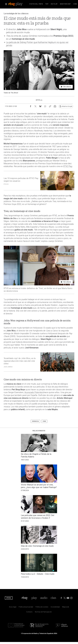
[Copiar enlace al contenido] (50, 106)
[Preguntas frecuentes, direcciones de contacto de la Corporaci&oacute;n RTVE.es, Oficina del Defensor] (29, 612)
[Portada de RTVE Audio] (44, 598)
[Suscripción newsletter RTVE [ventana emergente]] (55, 106)
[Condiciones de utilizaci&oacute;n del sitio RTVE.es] (13, 607)
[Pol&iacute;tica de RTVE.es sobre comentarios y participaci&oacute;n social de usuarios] (43, 612)
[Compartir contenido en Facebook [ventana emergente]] (31, 106)
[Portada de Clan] (53, 598)
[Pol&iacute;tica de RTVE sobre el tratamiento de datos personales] (26, 607)
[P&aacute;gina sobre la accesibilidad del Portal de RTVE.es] (55, 607)
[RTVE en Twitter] (65, 598)
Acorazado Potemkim (34, 392)
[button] (6, 4)
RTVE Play (68, 166)
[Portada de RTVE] (25, 598)
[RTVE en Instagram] (71, 598)
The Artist (8, 136)
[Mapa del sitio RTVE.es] (66, 607)
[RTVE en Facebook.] (61, 598)
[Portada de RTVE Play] (34, 598)
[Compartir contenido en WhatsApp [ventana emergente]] (45, 106)
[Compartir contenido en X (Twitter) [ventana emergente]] (35, 106)
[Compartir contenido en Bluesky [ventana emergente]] (40, 106)
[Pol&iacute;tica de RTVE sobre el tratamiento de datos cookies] (42, 607)
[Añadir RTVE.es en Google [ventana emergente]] (66, 106)
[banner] (18, 4)
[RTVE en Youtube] (68, 598)
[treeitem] (36, 4)
